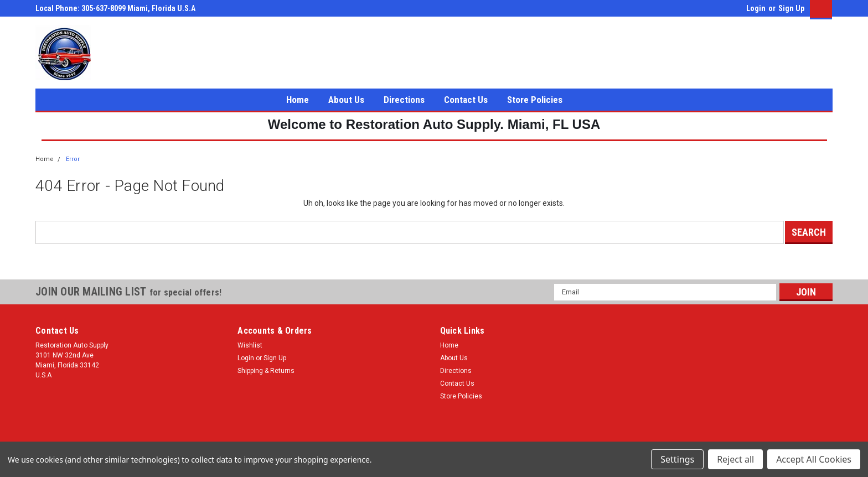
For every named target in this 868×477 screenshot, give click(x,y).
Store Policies (535, 100)
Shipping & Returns (266, 371)
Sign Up (791, 8)
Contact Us (466, 100)
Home (298, 100)
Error (73, 159)
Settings (677, 459)
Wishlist (250, 345)
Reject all (735, 459)
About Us (346, 100)
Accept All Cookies (814, 459)
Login (756, 8)
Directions (404, 100)
